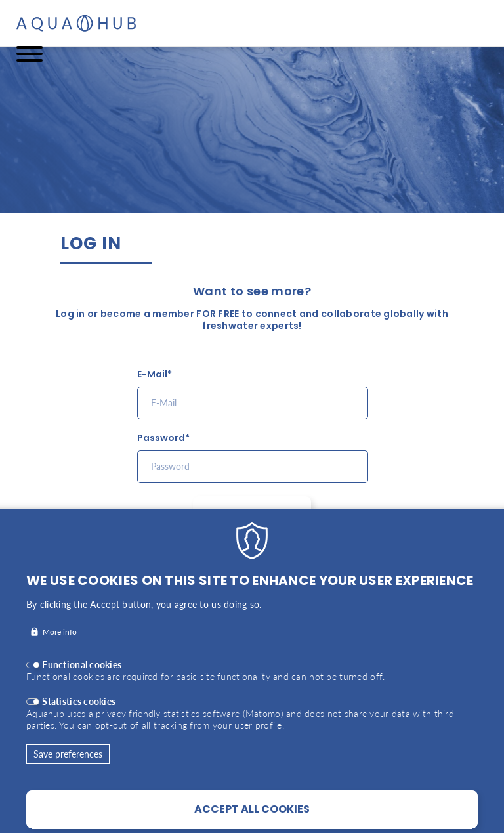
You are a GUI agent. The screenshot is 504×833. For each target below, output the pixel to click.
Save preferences (68, 772)
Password (161, 438)
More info (60, 650)
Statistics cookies (79, 719)
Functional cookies (82, 682)
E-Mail (152, 374)
